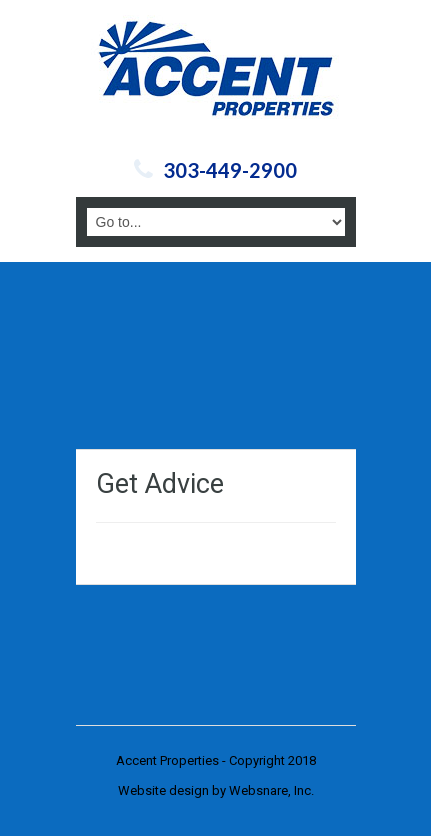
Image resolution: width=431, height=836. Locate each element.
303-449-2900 (230, 170)
